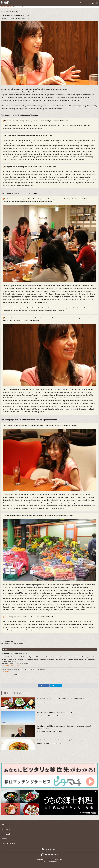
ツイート (56, 685)
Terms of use (6, 829)
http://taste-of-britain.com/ (10, 677)
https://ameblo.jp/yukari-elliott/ (11, 666)
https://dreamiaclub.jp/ (9, 671)
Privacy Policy (7, 834)
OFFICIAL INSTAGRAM (49, 855)
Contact (5, 839)
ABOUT (5, 825)
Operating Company (9, 844)
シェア (44, 685)
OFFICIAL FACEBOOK (50, 849)
